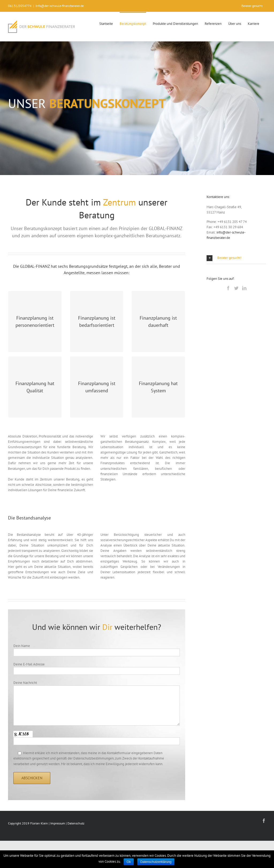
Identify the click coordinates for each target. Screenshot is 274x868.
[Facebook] (228, 288)
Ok (129, 862)
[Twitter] (236, 288)
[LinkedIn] (244, 288)
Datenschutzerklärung (156, 862)
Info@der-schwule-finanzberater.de (60, 6)
